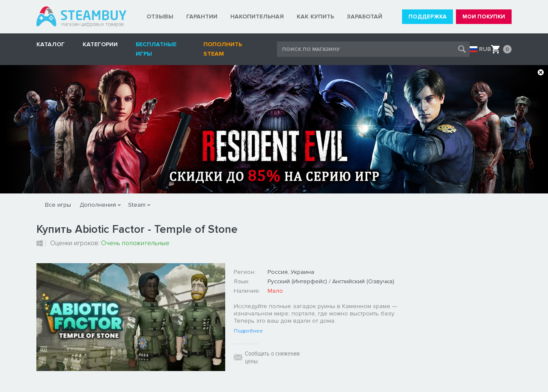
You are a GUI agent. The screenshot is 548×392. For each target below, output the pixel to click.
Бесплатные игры (156, 49)
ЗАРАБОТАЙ (365, 16)
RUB (485, 49)
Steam (137, 205)
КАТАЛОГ (51, 44)
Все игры (58, 205)
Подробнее (248, 331)
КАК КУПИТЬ (315, 16)
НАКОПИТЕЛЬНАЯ (257, 16)
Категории (100, 44)
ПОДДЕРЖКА (427, 17)
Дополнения (98, 205)
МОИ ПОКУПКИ (484, 17)
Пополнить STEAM (223, 49)
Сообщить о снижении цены (272, 357)
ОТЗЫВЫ (160, 16)
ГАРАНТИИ (202, 16)
